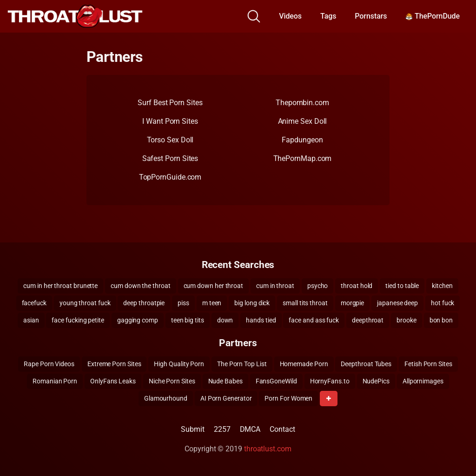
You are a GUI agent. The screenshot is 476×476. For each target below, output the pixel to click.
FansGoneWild (276, 381)
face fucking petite (78, 320)
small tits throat (305, 303)
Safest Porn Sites (170, 158)
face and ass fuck (314, 320)
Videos (290, 16)
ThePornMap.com (303, 158)
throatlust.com (268, 449)
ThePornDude (433, 16)
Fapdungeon (302, 140)
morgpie (352, 303)
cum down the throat (140, 286)
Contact (282, 429)
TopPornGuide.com (170, 177)
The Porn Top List (242, 364)
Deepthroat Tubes (366, 364)
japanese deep (397, 303)
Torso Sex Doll (170, 140)
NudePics (376, 381)
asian (31, 320)
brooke (407, 320)
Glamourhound (166, 398)
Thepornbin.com (302, 103)
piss (183, 303)
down (225, 320)
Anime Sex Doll (303, 121)
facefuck (34, 303)
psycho (318, 286)
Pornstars (371, 16)
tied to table (402, 286)
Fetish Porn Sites (428, 364)
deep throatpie (144, 303)
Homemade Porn (304, 364)
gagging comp (138, 320)
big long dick (252, 303)
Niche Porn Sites (172, 381)
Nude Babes (225, 381)
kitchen (442, 286)
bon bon (441, 320)
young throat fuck (85, 303)
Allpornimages (423, 381)
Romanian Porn (55, 381)
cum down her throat (213, 286)
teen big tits (188, 320)
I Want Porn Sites (170, 121)
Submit (193, 429)
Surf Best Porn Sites (170, 103)
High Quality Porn (179, 364)
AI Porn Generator (226, 398)
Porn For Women (288, 398)
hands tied (261, 320)
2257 (222, 429)
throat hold (357, 286)
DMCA (250, 429)
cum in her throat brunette (60, 286)
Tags (328, 16)
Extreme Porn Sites (114, 364)
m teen (212, 303)
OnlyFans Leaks (113, 381)
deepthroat (368, 320)
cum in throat (275, 286)
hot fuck (443, 303)
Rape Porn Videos (49, 364)
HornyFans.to (330, 381)
